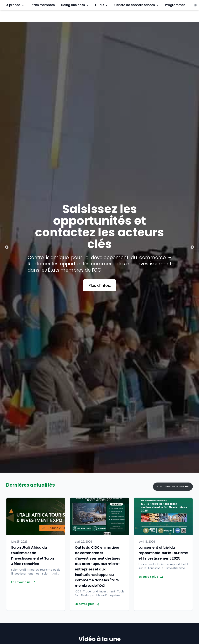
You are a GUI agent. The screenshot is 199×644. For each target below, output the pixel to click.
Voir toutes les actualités (173, 487)
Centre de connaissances (137, 5)
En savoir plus (23, 582)
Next (192, 247)
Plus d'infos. (100, 285)
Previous (7, 247)
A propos (15, 5)
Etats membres (43, 5)
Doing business (75, 5)
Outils (102, 5)
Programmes (175, 5)
